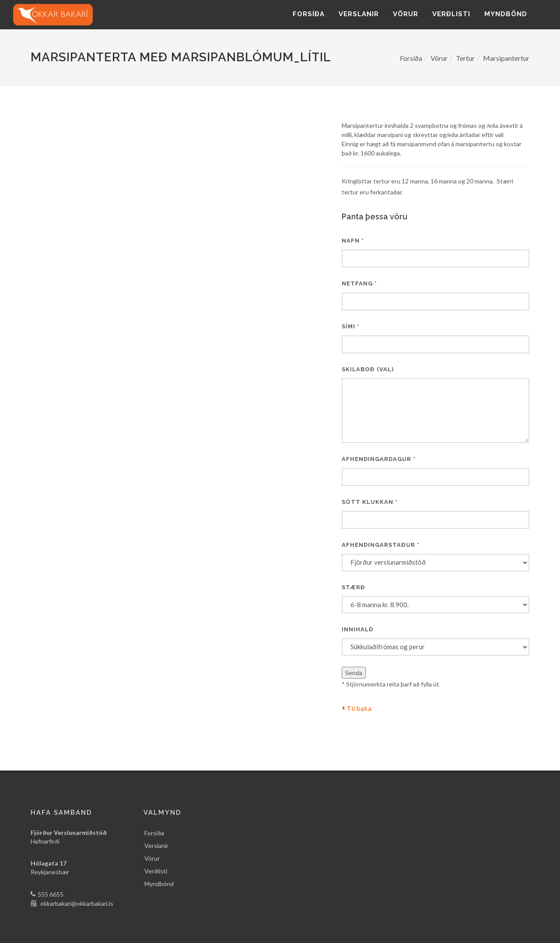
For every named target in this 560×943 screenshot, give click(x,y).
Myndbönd (506, 14)
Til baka (357, 708)
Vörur (406, 14)
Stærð (353, 587)
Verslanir (359, 14)
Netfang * (359, 283)
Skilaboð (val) (368, 369)
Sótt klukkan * (370, 502)
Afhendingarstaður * (381, 545)
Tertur (465, 58)
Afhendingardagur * (379, 459)
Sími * (351, 326)
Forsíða (309, 14)
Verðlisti (451, 14)
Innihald (357, 629)
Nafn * (353, 241)
